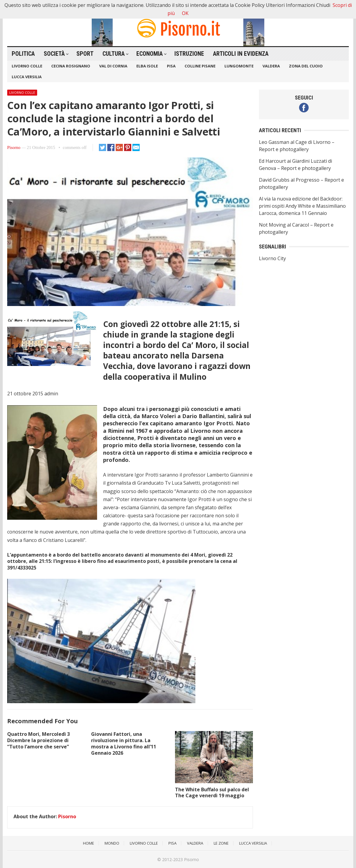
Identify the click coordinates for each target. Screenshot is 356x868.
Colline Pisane (200, 66)
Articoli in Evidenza (241, 54)
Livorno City (272, 258)
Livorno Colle (27, 66)
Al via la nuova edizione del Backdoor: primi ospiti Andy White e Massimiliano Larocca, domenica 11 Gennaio (302, 206)
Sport (85, 54)
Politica (23, 54)
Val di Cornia (113, 66)
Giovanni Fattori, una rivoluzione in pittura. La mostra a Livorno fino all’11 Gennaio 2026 (124, 743)
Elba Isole (147, 66)
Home (89, 843)
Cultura (114, 54)
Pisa (171, 66)
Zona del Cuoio (306, 66)
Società (54, 54)
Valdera (271, 66)
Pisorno (14, 147)
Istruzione (189, 54)
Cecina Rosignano (71, 66)
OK (185, 13)
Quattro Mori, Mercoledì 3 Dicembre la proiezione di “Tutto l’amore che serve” (39, 740)
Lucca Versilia (27, 77)
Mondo (112, 843)
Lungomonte (239, 66)
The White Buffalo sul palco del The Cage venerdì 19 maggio (212, 793)
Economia (150, 54)
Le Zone (221, 843)
